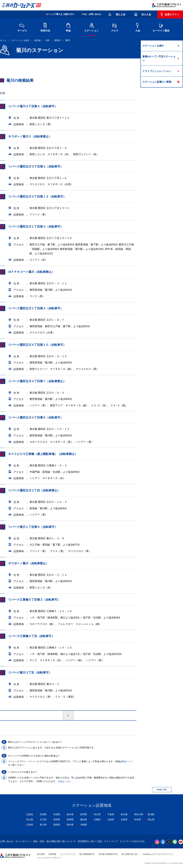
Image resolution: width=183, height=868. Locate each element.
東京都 (37, 40)
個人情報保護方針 (87, 854)
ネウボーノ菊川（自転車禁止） (28, 563)
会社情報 (41, 854)
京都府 (97, 820)
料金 (68, 27)
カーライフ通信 (161, 27)
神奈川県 (139, 814)
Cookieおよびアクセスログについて (158, 854)
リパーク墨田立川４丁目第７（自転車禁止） (37, 381)
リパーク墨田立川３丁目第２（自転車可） (36, 167)
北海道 (30, 814)
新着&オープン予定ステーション (159, 58)
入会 (138, 27)
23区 (48, 40)
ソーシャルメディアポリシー (49, 858)
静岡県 (70, 820)
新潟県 (151, 814)
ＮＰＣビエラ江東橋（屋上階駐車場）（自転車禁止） (43, 454)
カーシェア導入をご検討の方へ (60, 14)
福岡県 (57, 825)
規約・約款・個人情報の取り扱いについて (54, 841)
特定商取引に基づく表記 (90, 841)
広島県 (30, 825)
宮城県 (43, 814)
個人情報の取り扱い (130, 854)
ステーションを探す (20, 40)
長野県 (57, 820)
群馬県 (84, 814)
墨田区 (58, 40)
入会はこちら (64, 781)
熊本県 (70, 825)
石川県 (43, 820)
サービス (22, 27)
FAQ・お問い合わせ (92, 14)
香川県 (43, 825)
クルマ (115, 27)
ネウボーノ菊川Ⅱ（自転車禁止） (30, 137)
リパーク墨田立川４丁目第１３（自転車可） (37, 197)
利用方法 (45, 27)
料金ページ (127, 761)
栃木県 (70, 814)
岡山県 (151, 820)
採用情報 (52, 854)
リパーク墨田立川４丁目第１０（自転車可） (37, 345)
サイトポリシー (23, 841)
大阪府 (111, 820)
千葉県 (111, 814)
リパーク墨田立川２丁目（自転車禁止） (34, 490)
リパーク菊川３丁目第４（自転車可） (33, 106)
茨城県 (57, 814)
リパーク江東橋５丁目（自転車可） (31, 636)
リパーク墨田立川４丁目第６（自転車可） (36, 418)
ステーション (91, 27)
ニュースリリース (68, 854)
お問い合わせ (7, 841)
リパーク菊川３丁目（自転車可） (30, 673)
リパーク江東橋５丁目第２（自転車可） (34, 600)
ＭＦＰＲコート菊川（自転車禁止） (31, 272)
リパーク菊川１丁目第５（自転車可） (33, 527)
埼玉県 (97, 814)
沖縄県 (84, 825)
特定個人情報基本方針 (108, 854)
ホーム (3, 40)
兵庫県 (124, 820)
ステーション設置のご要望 (157, 82)
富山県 (30, 820)
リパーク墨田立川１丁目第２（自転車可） (36, 308)
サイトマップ (111, 841)
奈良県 (138, 820)
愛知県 (84, 820)
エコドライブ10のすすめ (132, 841)
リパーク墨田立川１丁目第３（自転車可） (36, 227)
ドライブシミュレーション (157, 71)
